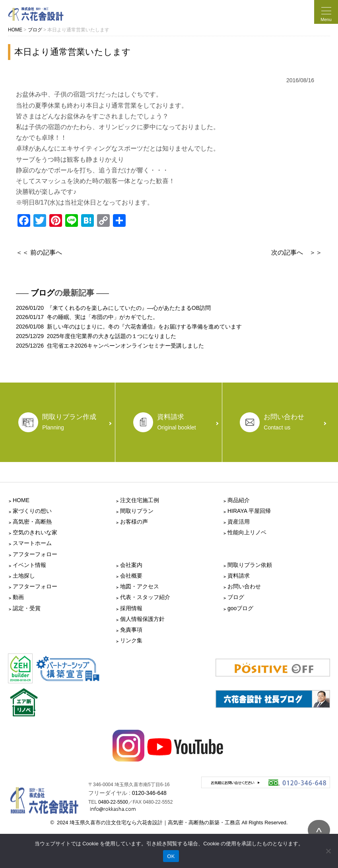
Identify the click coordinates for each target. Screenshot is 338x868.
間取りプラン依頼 (250, 565)
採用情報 (131, 608)
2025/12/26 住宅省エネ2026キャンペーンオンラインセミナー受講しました (110, 346)
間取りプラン (137, 511)
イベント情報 (29, 565)
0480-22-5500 (113, 802)
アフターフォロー (35, 554)
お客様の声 (134, 522)
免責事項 (131, 630)
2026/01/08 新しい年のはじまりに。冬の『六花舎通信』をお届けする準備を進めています (129, 327)
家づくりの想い (32, 511)
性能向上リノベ (247, 532)
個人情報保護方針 (142, 619)
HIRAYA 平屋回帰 (249, 511)
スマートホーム (32, 543)
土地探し (24, 576)
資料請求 (239, 576)
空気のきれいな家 (35, 532)
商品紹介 (239, 500)
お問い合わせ (244, 586)
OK (171, 856)
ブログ (43, 293)
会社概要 (131, 576)
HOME (21, 500)
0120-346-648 (149, 793)
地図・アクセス (140, 586)
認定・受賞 (27, 608)
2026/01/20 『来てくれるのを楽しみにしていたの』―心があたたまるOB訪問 (113, 308)
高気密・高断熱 (32, 522)
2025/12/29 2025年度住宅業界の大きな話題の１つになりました (96, 336)
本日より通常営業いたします (73, 52)
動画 (18, 597)
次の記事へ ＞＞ (297, 252)
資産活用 (239, 522)
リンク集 (131, 640)
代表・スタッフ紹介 (145, 597)
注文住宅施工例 (140, 500)
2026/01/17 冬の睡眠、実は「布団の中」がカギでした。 (87, 317)
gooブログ (240, 608)
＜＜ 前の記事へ (39, 252)
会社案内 (131, 565)
